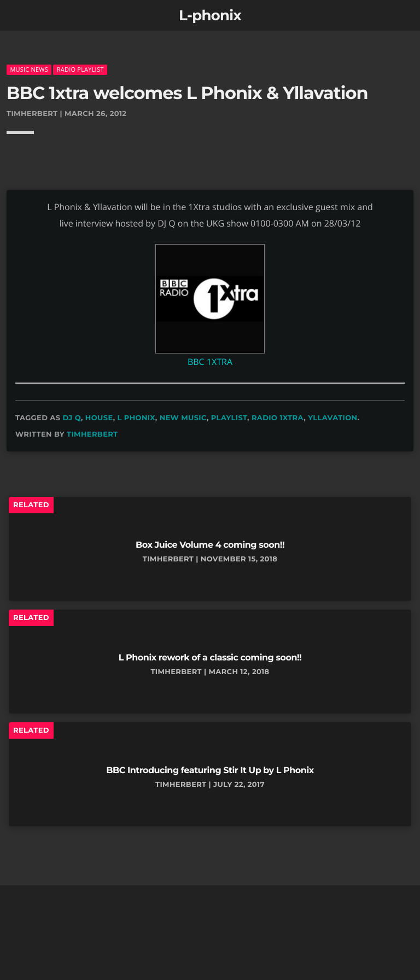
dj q (72, 418)
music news (29, 69)
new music (183, 418)
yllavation (332, 418)
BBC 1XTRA (210, 362)
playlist (229, 418)
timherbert (92, 434)
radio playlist (80, 69)
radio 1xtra (278, 418)
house (99, 418)
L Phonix (136, 418)
